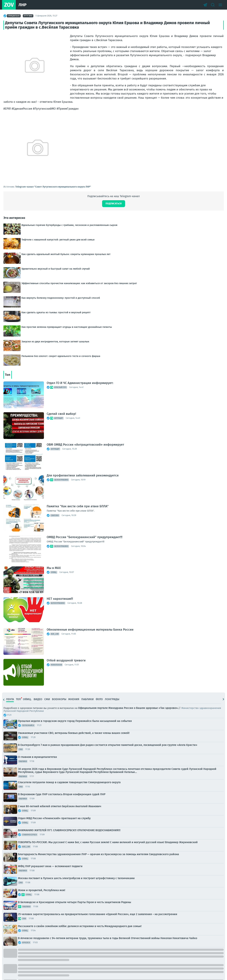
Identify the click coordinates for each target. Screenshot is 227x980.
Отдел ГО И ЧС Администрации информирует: (80, 383)
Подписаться (114, 204)
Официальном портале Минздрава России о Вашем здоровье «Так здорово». (128, 708)
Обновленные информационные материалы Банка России (90, 630)
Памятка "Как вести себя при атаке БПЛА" (78, 506)
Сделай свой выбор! (61, 414)
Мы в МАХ (54, 568)
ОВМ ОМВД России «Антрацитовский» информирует (85, 445)
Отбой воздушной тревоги (66, 660)
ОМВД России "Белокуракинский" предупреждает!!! (85, 537)
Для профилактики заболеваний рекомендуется (83, 475)
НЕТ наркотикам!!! (60, 599)
